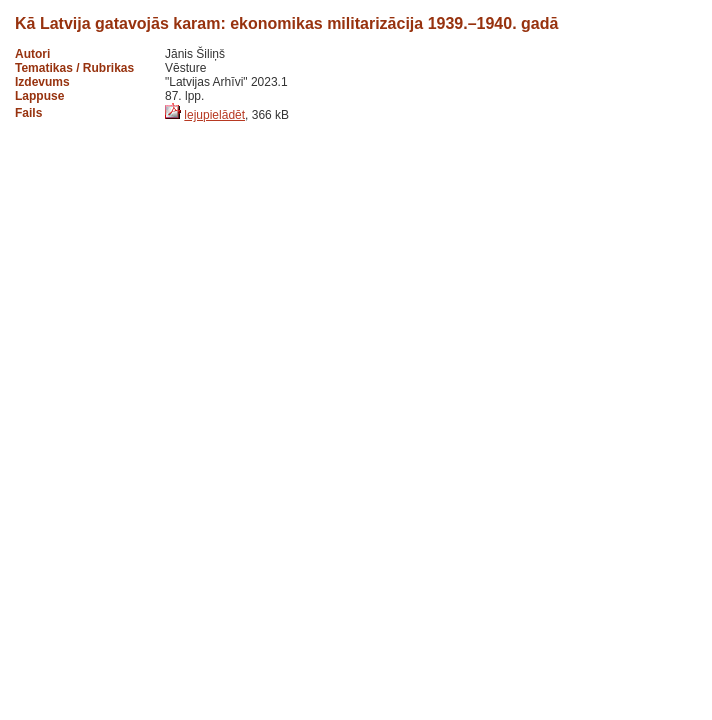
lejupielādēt (214, 115)
